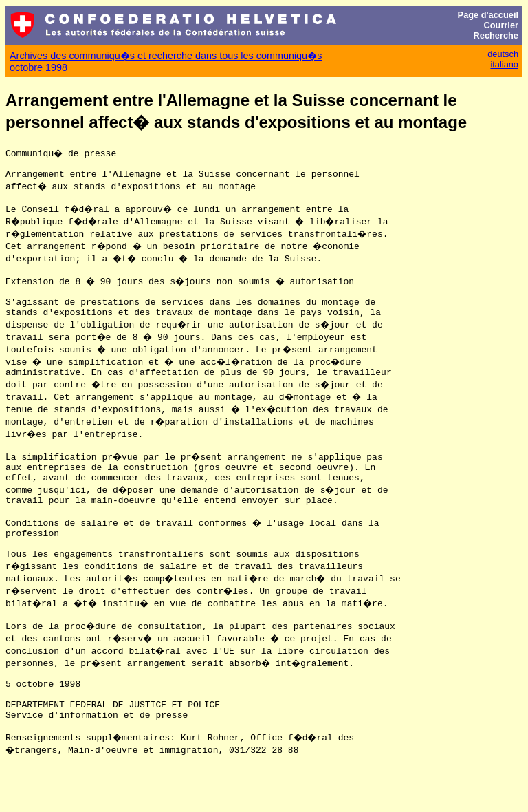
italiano (504, 64)
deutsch (503, 54)
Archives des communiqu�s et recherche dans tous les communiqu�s (166, 56)
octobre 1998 (38, 67)
